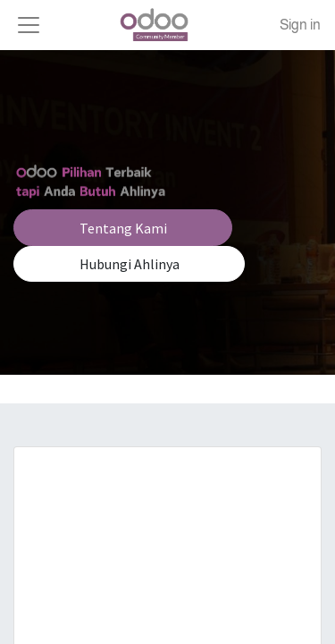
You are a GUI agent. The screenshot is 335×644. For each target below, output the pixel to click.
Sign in (300, 25)
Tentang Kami (123, 228)
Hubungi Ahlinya (130, 264)
